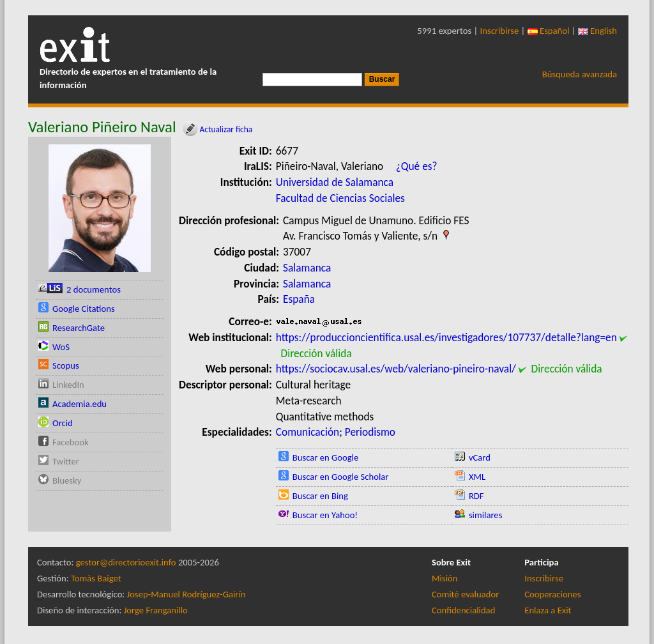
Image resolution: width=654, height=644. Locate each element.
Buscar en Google (326, 457)
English (597, 31)
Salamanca (307, 268)
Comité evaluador (465, 594)
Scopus (66, 365)
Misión (445, 578)
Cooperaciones (552, 594)
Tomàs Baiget (96, 578)
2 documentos (94, 289)
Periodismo (370, 432)
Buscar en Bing (320, 496)
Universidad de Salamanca (335, 182)
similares (486, 515)
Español (549, 31)
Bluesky (67, 480)
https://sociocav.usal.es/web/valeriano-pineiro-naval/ (396, 369)
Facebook (71, 442)
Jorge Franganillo (156, 610)
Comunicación (308, 432)
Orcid (63, 423)
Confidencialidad (463, 610)
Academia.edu (80, 404)
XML (477, 477)
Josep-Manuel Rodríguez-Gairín (186, 594)
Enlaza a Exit (548, 610)
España (299, 299)
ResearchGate (79, 328)
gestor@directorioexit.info (126, 562)
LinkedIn (68, 385)
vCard (480, 457)
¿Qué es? (417, 166)
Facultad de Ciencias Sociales (340, 198)
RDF (476, 496)
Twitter (66, 461)
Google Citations (84, 309)
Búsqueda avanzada (580, 74)
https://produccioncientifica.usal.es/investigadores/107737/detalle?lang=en (446, 337)
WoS (61, 347)
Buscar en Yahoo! (325, 515)
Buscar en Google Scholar (341, 477)
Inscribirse (500, 31)
